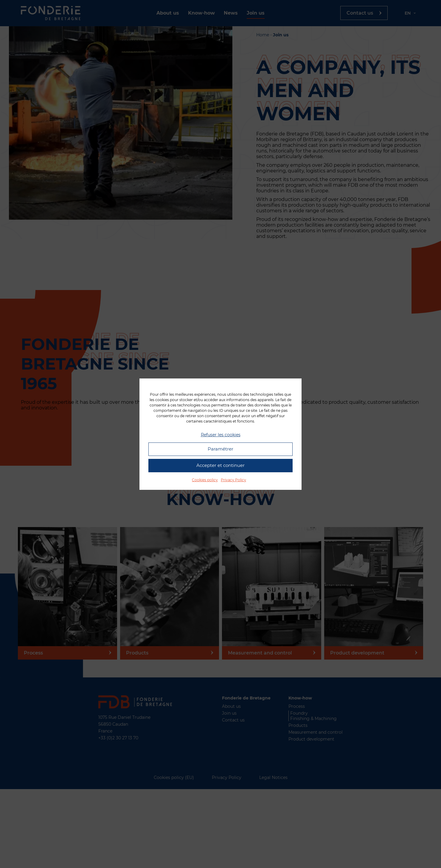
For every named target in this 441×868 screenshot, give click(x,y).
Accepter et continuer (220, 465)
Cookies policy (205, 480)
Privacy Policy (233, 480)
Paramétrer (220, 449)
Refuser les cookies (221, 435)
